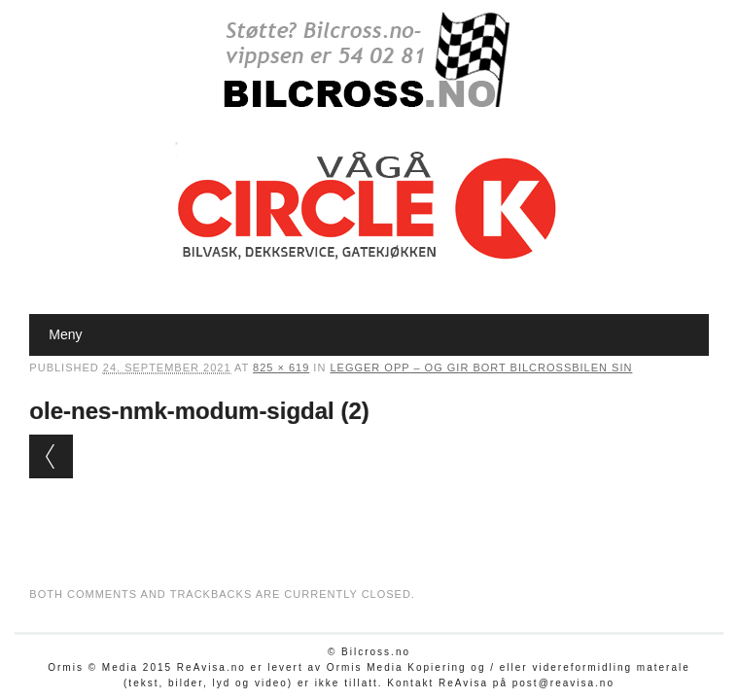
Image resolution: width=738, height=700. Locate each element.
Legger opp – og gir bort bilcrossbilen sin (481, 367)
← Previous (51, 456)
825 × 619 (281, 367)
